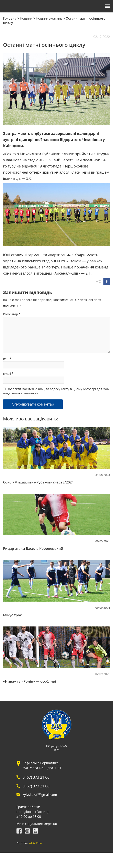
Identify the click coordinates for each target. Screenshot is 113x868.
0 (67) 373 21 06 (36, 777)
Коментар (12, 314)
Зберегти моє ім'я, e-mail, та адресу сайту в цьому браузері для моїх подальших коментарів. (56, 391)
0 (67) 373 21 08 (36, 786)
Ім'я (7, 358)
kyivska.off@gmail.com (40, 795)
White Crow (36, 843)
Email (8, 374)
